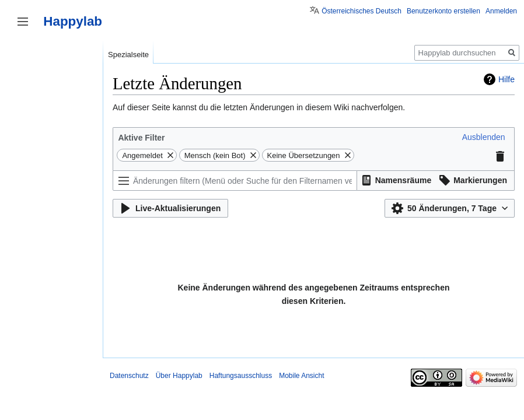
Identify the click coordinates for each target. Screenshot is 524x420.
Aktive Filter (141, 138)
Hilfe (506, 79)
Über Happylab (179, 376)
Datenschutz (129, 376)
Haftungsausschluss (241, 376)
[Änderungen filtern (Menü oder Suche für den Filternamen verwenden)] (235, 181)
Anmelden (501, 11)
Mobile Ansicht (301, 376)
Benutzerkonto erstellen (443, 11)
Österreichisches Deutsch (361, 11)
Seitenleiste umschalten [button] (23, 22)
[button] (484, 137)
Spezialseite (128, 55)
